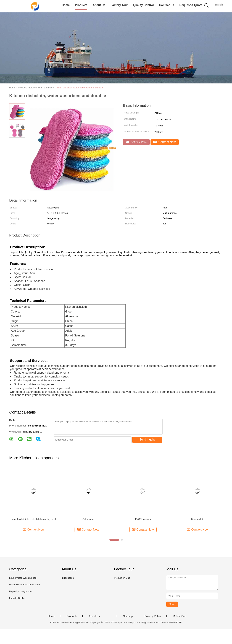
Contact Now (165, 142)
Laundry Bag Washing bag (23, 578)
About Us (99, 5)
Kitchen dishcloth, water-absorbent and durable (79, 88)
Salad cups (88, 519)
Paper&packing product (21, 591)
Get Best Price (136, 142)
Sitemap (128, 616)
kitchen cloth (198, 519)
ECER (179, 622)
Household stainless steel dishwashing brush (34, 519)
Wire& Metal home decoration (24, 585)
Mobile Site (179, 616)
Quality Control (143, 5)
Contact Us (167, 5)
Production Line (122, 578)
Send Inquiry (147, 440)
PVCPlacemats (143, 519)
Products (81, 5)
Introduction (68, 578)
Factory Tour (119, 5)
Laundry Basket (17, 598)
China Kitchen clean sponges (65, 622)
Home (66, 5)
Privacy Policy (153, 616)
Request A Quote (191, 5)
